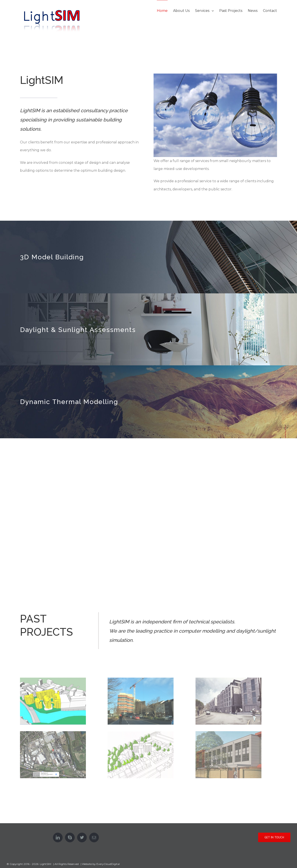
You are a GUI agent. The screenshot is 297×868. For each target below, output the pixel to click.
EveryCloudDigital (108, 864)
